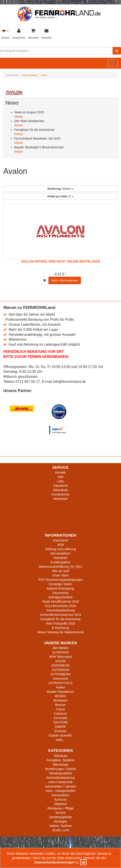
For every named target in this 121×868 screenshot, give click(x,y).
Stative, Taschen (60, 826)
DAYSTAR (60, 722)
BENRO (60, 696)
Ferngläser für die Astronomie (60, 619)
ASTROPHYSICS (60, 683)
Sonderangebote (60, 817)
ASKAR (60, 661)
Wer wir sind (61, 571)
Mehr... (61, 740)
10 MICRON (60, 652)
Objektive (60, 804)
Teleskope (60, 756)
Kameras (60, 800)
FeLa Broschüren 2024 (60, 606)
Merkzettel (61, 499)
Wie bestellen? (60, 553)
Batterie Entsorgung (60, 588)
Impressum (60, 540)
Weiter (19, 117)
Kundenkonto (61, 494)
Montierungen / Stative (60, 769)
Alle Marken (60, 648)
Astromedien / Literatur (60, 786)
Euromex (60, 731)
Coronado (60, 718)
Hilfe (60, 477)
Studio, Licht (60, 830)
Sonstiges (60, 821)
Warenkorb (60, 490)
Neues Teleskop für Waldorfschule (60, 632)
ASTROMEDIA (61, 674)
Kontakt (60, 472)
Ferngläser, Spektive (60, 760)
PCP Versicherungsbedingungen (60, 580)
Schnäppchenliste (61, 597)
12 (60, 196)
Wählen (60, 189)
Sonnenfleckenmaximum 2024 (60, 615)
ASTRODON (60, 670)
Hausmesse (60, 593)
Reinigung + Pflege (61, 808)
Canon (60, 709)
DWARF (61, 727)
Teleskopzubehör (60, 773)
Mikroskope (60, 765)
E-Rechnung (60, 628)
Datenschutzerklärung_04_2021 (60, 567)
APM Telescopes (60, 657)
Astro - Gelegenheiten (60, 791)
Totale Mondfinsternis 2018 (60, 602)
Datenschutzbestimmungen (54, 862)
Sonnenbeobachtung (60, 610)
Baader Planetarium (60, 692)
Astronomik (60, 679)
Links (61, 481)
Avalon (61, 687)
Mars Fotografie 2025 (60, 623)
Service (61, 813)
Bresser (60, 705)
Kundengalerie (60, 562)
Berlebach (60, 700)
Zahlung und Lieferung (60, 549)
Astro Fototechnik (61, 782)
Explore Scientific (60, 735)
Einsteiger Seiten (60, 584)
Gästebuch (60, 486)
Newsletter (60, 558)
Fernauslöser (60, 795)
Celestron (60, 714)
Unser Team (60, 575)
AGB (60, 545)
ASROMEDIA (60, 665)
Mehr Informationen (65, 280)
